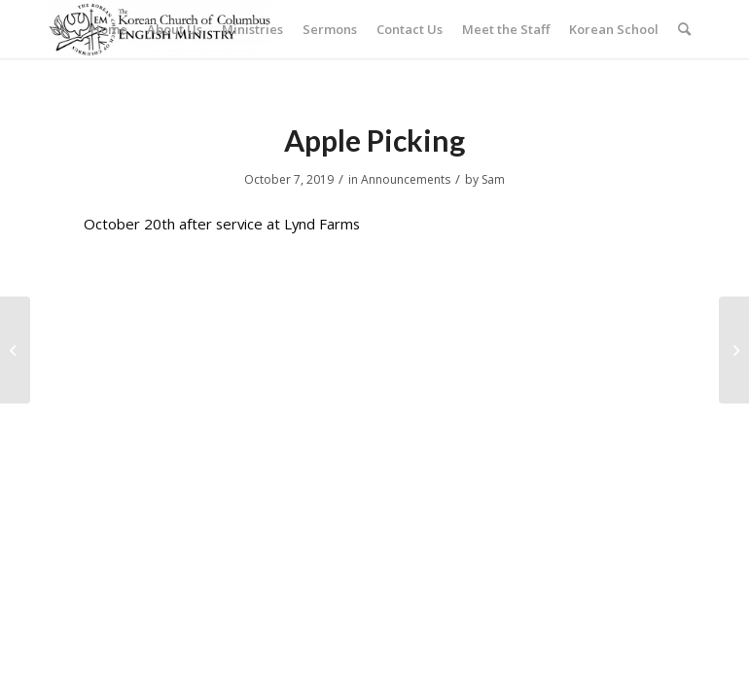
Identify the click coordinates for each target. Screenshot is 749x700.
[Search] (684, 29)
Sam (493, 179)
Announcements (406, 179)
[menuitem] (109, 29)
